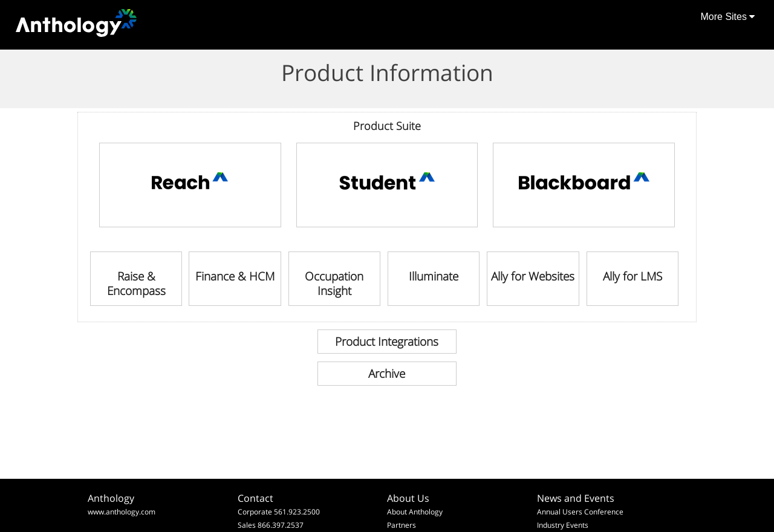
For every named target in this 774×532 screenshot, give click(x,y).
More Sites (727, 17)
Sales (247, 525)
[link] (190, 185)
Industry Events (563, 525)
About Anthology (415, 512)
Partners (402, 525)
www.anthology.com (122, 512)
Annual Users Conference (580, 512)
